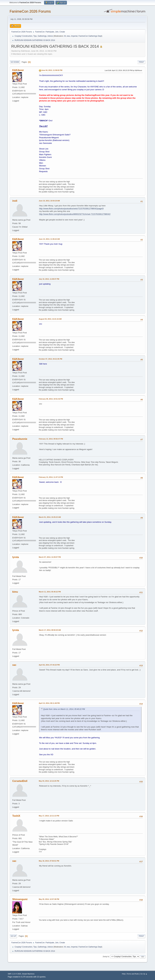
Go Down (15, 62)
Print (141, 62)
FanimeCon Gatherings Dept (90, 36)
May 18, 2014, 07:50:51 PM (49, 861)
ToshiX (16, 816)
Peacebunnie (20, 439)
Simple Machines (28, 974)
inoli (15, 201)
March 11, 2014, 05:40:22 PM (50, 592)
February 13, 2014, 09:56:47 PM (51, 439)
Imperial (74, 36)
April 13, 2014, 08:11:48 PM (49, 703)
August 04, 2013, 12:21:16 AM (50, 319)
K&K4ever (18, 70)
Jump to (106, 957)
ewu (68, 36)
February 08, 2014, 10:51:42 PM (51, 399)
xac (14, 665)
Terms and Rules (133, 974)
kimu (15, 592)
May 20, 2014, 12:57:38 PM (49, 899)
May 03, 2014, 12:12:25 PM (49, 781)
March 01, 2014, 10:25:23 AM (50, 517)
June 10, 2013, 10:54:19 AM (49, 201)
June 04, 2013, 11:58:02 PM (52, 70)
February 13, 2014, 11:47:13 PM (51, 477)
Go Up (13, 936)
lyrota (16, 557)
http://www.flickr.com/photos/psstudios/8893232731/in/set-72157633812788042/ (75, 214)
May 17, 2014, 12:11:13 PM (49, 816)
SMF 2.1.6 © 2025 (14, 974)
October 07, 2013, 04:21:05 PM (50, 359)
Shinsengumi (20, 899)
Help (124, 974)
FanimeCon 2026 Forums (30, 11)
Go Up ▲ (144, 974)
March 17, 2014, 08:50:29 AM (50, 630)
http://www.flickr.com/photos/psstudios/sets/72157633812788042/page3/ (71, 209)
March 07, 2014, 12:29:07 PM (50, 557)
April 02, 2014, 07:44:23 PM (49, 665)
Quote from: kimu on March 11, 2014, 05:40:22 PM (64, 709)
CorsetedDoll (20, 781)
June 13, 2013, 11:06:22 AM (49, 239)
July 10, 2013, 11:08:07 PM (49, 279)
